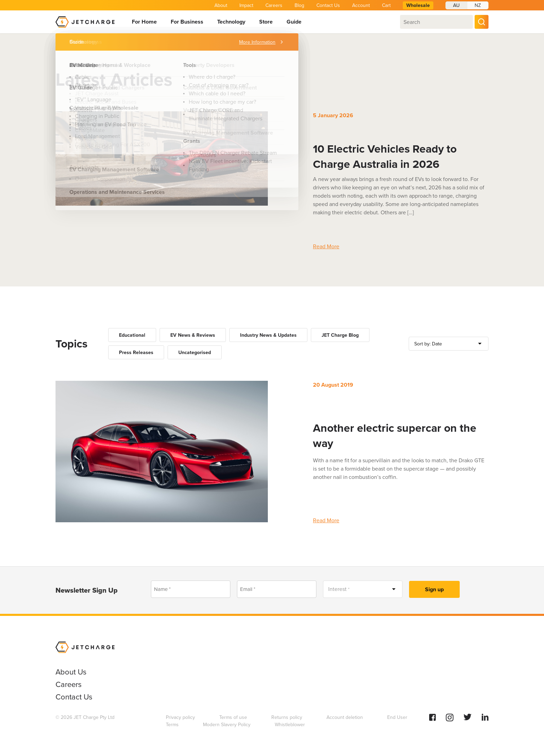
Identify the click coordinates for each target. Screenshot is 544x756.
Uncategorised (195, 353)
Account (361, 5)
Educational (132, 335)
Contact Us (328, 5)
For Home (144, 22)
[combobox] (436, 22)
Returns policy (287, 717)
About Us (71, 672)
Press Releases (136, 353)
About (221, 5)
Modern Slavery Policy (227, 725)
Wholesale (418, 5)
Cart (386, 5)
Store (266, 22)
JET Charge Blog (340, 335)
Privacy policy (180, 717)
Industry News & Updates (268, 335)
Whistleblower (290, 725)
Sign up (434, 589)
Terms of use (233, 717)
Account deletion (345, 717)
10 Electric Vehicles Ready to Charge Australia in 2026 (385, 156)
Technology (231, 22)
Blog (299, 5)
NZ (478, 5)
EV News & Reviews (193, 335)
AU (456, 5)
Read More (326, 246)
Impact (246, 5)
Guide (294, 22)
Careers (274, 5)
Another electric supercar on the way (395, 436)
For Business (187, 22)
